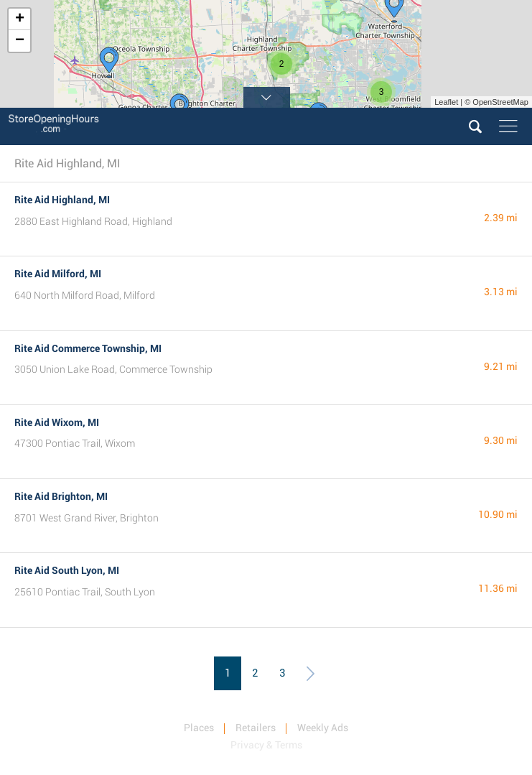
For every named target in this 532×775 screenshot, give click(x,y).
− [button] (20, 41)
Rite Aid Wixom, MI (57, 422)
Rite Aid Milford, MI (58, 274)
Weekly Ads (323, 728)
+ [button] (20, 19)
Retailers (256, 728)
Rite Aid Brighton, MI (61, 496)
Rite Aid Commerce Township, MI (88, 348)
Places (199, 728)
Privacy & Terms (266, 745)
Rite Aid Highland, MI (62, 200)
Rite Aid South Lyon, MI (67, 570)
